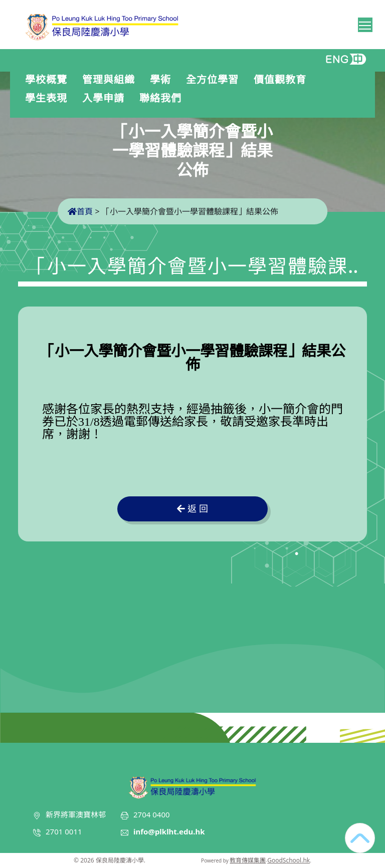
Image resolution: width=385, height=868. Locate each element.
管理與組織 (111, 80)
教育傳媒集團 (248, 860)
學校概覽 (49, 80)
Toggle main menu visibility (366, 24)
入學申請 (106, 98)
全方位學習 (215, 80)
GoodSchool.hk (288, 860)
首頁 (80, 211)
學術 (163, 80)
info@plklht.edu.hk (169, 831)
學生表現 (49, 98)
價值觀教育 (282, 80)
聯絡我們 (160, 98)
